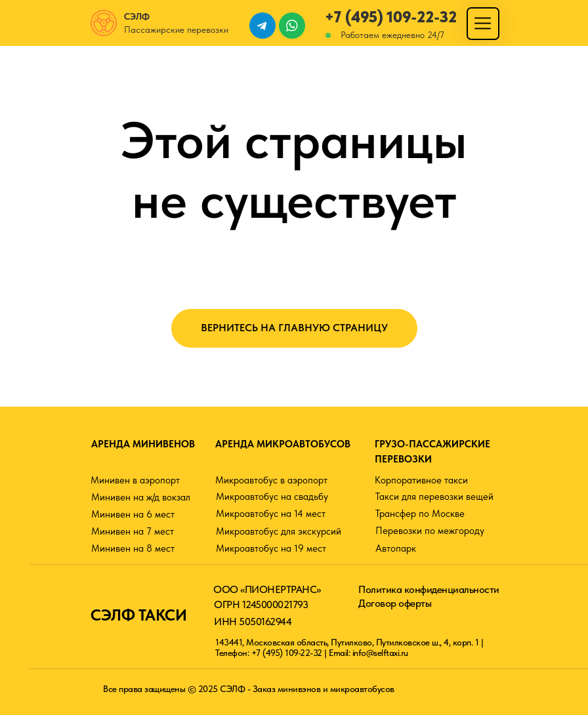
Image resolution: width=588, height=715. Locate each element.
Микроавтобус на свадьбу (272, 497)
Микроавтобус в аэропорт (271, 480)
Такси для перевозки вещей (434, 497)
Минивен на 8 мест (133, 548)
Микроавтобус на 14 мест (271, 514)
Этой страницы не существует (294, 170)
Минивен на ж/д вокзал (141, 497)
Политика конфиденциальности (429, 589)
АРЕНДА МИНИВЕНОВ (143, 444)
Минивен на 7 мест (133, 531)
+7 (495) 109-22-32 (391, 17)
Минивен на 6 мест (133, 514)
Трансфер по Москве (420, 514)
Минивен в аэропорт (135, 480)
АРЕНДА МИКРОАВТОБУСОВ (283, 444)
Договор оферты (395, 603)
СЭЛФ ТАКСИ (138, 615)
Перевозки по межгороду (430, 531)
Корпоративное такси (421, 480)
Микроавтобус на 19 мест (271, 548)
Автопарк (396, 548)
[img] (483, 23)
